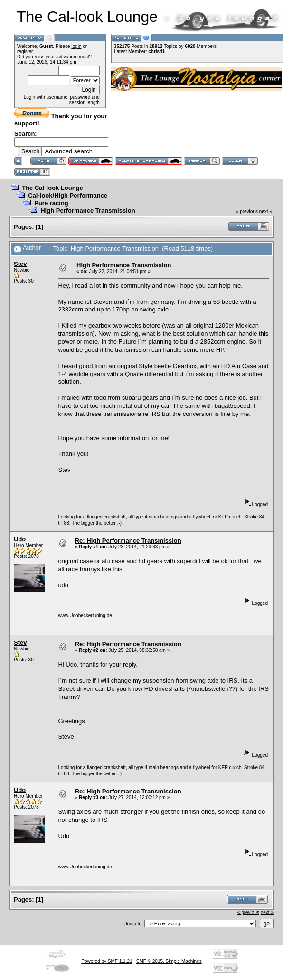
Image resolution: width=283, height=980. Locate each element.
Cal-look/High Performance (68, 195)
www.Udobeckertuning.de (85, 616)
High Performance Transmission (88, 211)
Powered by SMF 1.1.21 (107, 961)
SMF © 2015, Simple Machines (169, 961)
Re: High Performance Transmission (128, 541)
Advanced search (68, 151)
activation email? (74, 57)
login (76, 46)
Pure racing (51, 203)
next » (266, 212)
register (25, 52)
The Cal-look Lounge (52, 188)
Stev (20, 264)
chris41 (156, 52)
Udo (20, 539)
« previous (247, 212)
